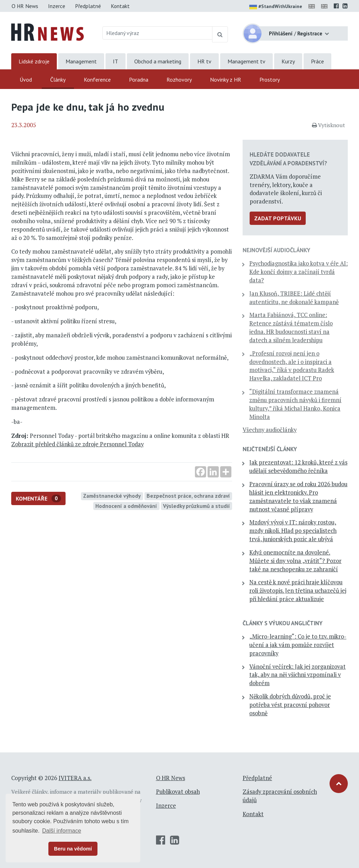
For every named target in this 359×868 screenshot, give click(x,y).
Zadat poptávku (278, 218)
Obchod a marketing (158, 61)
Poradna (139, 80)
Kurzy (288, 61)
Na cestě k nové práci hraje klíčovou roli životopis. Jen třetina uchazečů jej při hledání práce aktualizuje (298, 591)
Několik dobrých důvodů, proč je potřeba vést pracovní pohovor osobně (290, 705)
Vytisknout (328, 125)
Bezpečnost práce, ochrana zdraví (188, 496)
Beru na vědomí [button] (73, 849)
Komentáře (38, 499)
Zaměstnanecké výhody (112, 496)
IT (116, 61)
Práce (317, 61)
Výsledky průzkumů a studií (197, 506)
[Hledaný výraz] (158, 33)
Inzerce (57, 6)
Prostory (270, 80)
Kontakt (120, 6)
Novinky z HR (226, 80)
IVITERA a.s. (75, 778)
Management (81, 61)
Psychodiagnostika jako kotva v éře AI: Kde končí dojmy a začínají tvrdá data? (299, 272)
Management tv (246, 61)
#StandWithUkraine (276, 7)
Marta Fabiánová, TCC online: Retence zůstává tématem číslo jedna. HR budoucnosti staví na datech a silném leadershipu (291, 327)
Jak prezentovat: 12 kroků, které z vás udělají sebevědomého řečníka (298, 467)
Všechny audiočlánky (270, 430)
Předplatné (88, 6)
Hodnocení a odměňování (126, 506)
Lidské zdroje (34, 61)
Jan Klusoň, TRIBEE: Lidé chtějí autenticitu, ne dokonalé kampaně (294, 298)
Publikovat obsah (178, 792)
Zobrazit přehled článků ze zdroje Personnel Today (77, 444)
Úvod (26, 80)
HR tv (204, 61)
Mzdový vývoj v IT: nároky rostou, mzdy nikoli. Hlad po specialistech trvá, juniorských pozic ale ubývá (293, 531)
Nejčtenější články (270, 449)
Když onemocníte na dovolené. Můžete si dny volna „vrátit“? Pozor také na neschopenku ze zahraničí (295, 561)
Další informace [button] (62, 831)
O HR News (25, 6)
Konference (97, 80)
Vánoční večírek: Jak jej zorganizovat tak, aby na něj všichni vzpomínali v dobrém (297, 675)
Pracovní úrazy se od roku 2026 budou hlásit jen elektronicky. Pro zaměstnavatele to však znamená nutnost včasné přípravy (298, 497)
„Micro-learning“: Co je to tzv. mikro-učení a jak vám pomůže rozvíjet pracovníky (298, 645)
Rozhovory (179, 80)
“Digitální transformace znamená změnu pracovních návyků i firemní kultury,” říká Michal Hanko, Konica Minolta (295, 404)
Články (58, 80)
